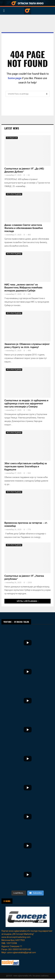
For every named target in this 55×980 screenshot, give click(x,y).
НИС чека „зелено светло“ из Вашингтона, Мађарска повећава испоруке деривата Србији (23, 288)
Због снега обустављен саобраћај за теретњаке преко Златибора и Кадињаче (26, 467)
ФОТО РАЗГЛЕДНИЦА (14, 194)
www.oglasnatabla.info (19, 931)
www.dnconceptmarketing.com (16, 937)
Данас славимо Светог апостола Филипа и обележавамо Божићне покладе (24, 228)
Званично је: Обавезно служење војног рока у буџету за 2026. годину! (27, 346)
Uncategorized (12, 138)
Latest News (12, 128)
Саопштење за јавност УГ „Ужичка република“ (24, 578)
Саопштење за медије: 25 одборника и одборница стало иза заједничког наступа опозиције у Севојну (26, 404)
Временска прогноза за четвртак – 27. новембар (26, 525)
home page (15, 78)
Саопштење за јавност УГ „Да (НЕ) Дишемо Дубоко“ (24, 170)
